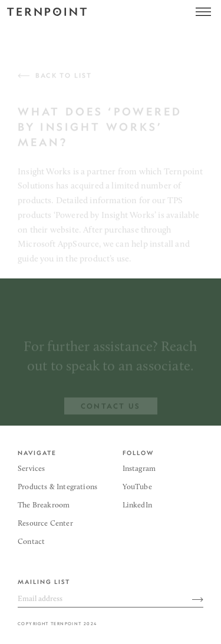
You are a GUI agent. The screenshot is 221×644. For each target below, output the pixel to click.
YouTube (137, 487)
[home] (47, 12)
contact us (111, 409)
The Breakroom (44, 505)
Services (31, 469)
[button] (203, 12)
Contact (31, 542)
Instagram (139, 469)
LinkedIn (137, 505)
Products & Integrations (57, 487)
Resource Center (45, 524)
